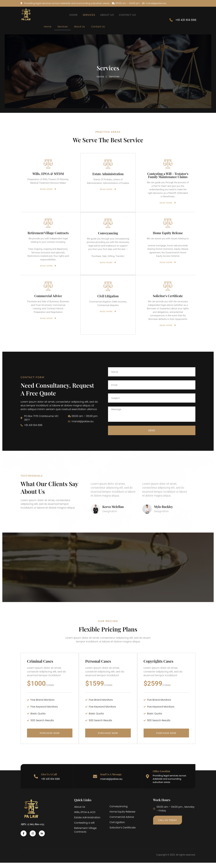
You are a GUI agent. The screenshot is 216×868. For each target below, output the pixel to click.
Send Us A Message (111, 779)
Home (73, 15)
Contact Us (129, 15)
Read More (48, 193)
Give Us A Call (49, 779)
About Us (108, 15)
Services (89, 15)
